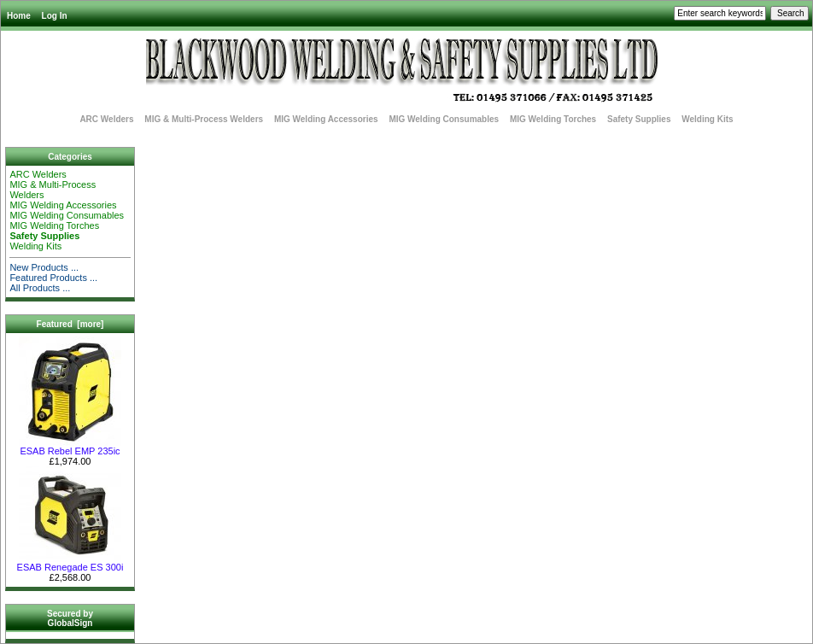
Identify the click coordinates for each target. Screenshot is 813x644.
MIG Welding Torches (553, 119)
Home (19, 16)
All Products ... (40, 288)
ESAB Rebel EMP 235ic (70, 447)
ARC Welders (106, 119)
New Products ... (44, 267)
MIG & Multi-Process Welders (204, 119)
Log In (55, 16)
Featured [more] (70, 324)
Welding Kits (707, 119)
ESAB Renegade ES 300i (70, 563)
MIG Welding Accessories (326, 119)
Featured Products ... (53, 278)
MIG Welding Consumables (444, 119)
